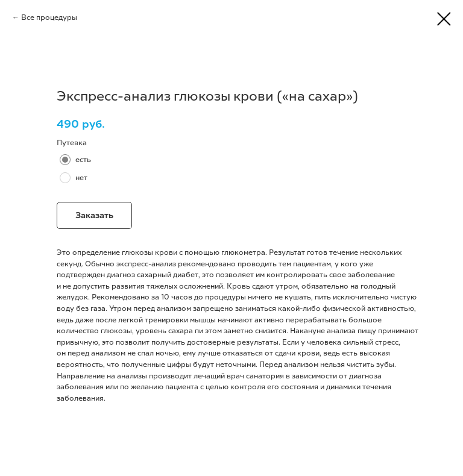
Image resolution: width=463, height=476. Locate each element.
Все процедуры (49, 17)
